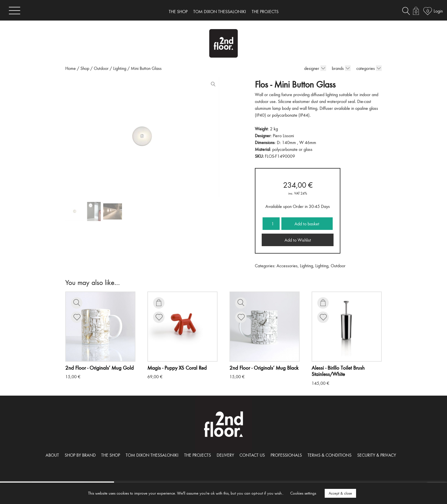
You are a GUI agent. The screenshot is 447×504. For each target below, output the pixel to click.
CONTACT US (252, 455)
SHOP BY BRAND (80, 455)
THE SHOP (178, 11)
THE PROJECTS (265, 11)
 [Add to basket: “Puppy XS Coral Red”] (159, 303)
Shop (85, 68)
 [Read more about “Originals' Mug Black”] (241, 303)
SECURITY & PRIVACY (377, 455)
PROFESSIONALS (286, 455)
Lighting (120, 68)
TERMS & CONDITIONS (330, 455)
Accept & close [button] (340, 493)
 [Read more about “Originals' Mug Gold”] (77, 303)
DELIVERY (225, 455)
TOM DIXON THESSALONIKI (220, 11)
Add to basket (307, 224)
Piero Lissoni (283, 135)
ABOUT (52, 455)
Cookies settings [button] (303, 493)
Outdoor (101, 68)
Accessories (287, 266)
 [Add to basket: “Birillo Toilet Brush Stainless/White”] (323, 303)
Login (438, 11)
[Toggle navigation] (15, 10)
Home (71, 68)
